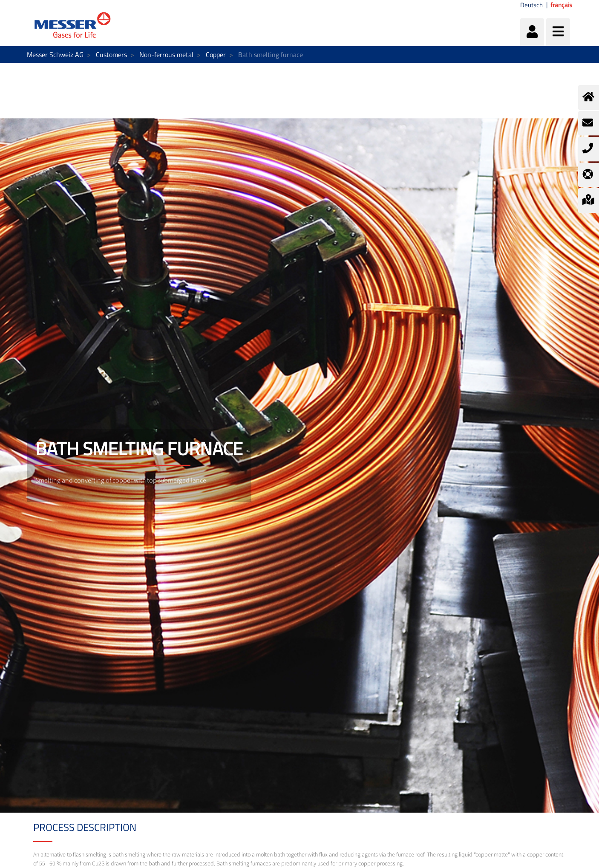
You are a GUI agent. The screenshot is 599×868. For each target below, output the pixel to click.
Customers (111, 55)
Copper (216, 55)
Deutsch (531, 5)
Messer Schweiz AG (55, 55)
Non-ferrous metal (166, 55)
